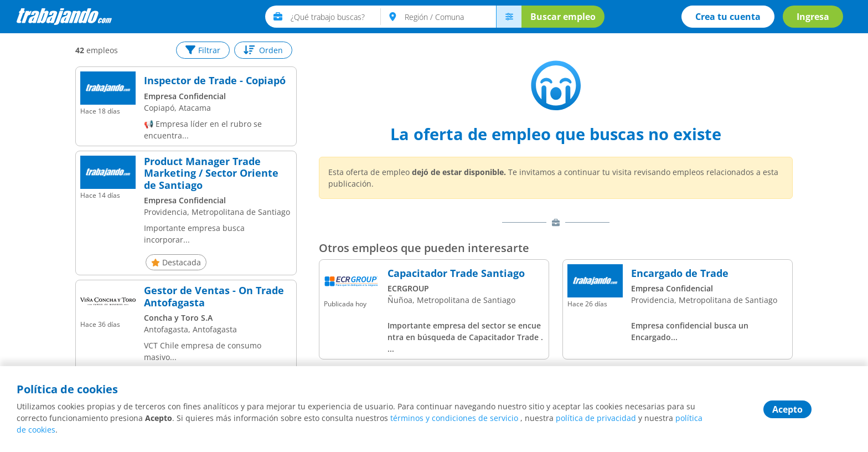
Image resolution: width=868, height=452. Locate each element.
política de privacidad (596, 418)
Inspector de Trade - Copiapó (215, 81)
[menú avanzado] (509, 17)
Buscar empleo (563, 17)
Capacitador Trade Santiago (456, 274)
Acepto (787, 409)
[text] (336, 17)
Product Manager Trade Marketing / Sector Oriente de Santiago (211, 174)
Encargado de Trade (680, 274)
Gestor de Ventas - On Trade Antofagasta (214, 297)
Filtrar (203, 50)
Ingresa (813, 17)
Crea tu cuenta (728, 17)
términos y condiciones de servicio (454, 418)
